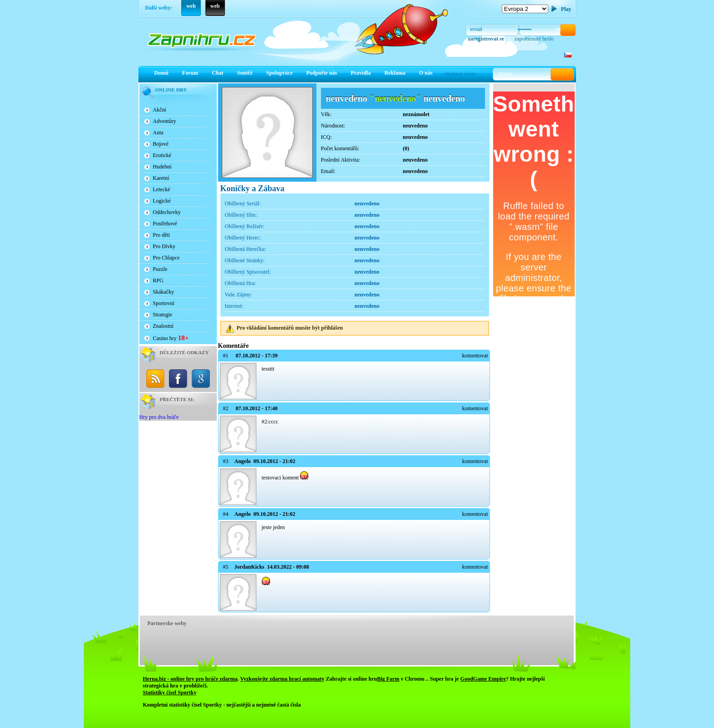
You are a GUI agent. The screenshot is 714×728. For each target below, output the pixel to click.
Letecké (162, 189)
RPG (158, 280)
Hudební (162, 167)
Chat (217, 73)
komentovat (475, 356)
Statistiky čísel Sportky (170, 692)
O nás (426, 73)
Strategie (163, 315)
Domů (161, 73)
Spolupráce (280, 73)
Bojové (161, 144)
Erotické (162, 155)
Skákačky (164, 292)
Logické (162, 201)
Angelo (243, 461)
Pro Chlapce (166, 258)
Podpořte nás (322, 73)
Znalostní (163, 326)
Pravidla (361, 73)
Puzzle (160, 269)
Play (566, 9)
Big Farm (388, 679)
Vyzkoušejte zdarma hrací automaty (282, 679)
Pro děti (162, 235)
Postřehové (165, 224)
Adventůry (165, 121)
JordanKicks (250, 567)
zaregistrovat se (486, 39)
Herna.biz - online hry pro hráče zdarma (190, 679)
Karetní (161, 178)
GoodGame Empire (483, 679)
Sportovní (164, 303)
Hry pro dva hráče (159, 417)
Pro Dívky (164, 246)
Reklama (395, 73)
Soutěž (245, 73)
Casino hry (171, 338)
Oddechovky (167, 212)
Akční (160, 110)
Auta (158, 132)
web (191, 6)
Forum (190, 73)
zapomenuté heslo (534, 39)
